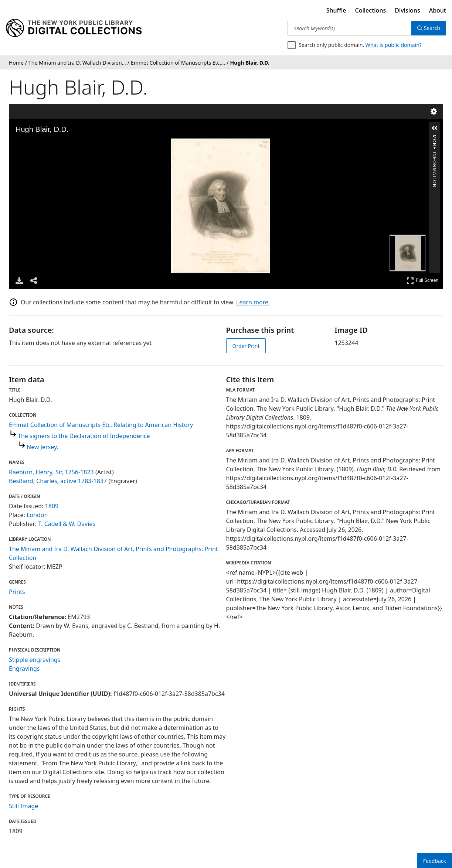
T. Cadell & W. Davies (67, 524)
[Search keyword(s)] (349, 28)
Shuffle (336, 10)
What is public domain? (394, 45)
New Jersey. (43, 447)
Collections (371, 10)
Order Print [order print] (246, 346)
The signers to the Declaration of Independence (84, 436)
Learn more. (253, 302)
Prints (17, 592)
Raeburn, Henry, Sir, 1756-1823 (51, 472)
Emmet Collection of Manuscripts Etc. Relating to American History (101, 425)
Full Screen (422, 281)
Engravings (24, 669)
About (438, 10)
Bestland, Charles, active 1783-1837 (58, 481)
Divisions (407, 10)
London (37, 515)
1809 (52, 506)
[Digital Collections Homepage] (74, 28)
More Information (434, 138)
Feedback (435, 861)
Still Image (23, 806)
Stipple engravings (35, 660)
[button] (435, 128)
